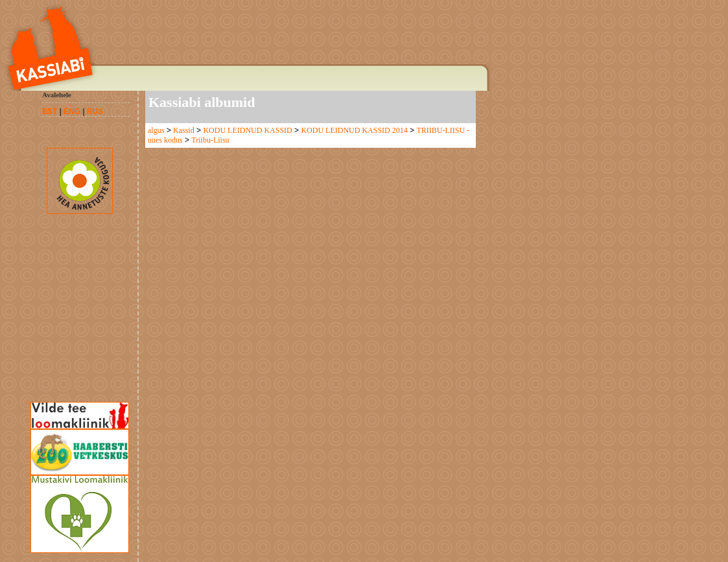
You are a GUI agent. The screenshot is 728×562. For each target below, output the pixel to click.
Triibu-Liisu (210, 140)
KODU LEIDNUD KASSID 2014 (354, 130)
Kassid (184, 130)
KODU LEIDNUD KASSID (247, 130)
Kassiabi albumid (202, 102)
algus (156, 130)
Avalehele (57, 95)
